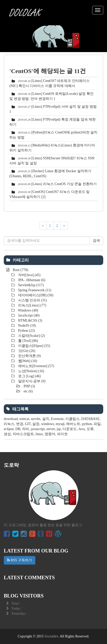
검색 (96, 241)
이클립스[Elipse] (34, 346)
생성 (7, 434)
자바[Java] (29, 275)
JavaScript (28, 315)
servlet (35, 419)
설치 (46, 419)
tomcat (24, 419)
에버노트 (73, 424)
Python (26, 331)
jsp (59, 429)
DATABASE (90, 419)
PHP (29, 386)
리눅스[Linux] (32, 305)
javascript (38, 429)
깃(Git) (26, 351)
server (51, 429)
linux (39, 434)
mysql (60, 424)
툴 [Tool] (28, 341)
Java (82, 429)
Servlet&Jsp (30, 285)
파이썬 (62, 434)
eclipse (9, 429)
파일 (97, 424)
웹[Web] (27, 361)
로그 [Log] (29, 376)
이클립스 (72, 419)
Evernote (57, 419)
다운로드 (70, 429)
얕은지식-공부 (31, 381)
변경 (20, 424)
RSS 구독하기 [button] (20, 560)
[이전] (43, 226)
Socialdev (51, 636)
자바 (25, 429)
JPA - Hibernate (31, 280)
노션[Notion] (31, 371)
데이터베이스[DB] (35, 295)
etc (28, 391)
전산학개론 (29, 356)
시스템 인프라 (32, 300)
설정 (36, 424)
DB (18, 429)
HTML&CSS (30, 320)
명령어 (50, 434)
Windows (28, 310)
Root (20, 270)
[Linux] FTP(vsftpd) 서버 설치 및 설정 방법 (64, 107)
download (11, 419)
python (87, 424)
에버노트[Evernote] (36, 366)
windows (48, 424)
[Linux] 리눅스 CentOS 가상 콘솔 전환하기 (64, 184)
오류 (90, 429)
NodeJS (26, 326)
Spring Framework (34, 290)
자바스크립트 (23, 434)
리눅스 (9, 424)
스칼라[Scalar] (31, 336)
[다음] (64, 226)
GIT (28, 424)
